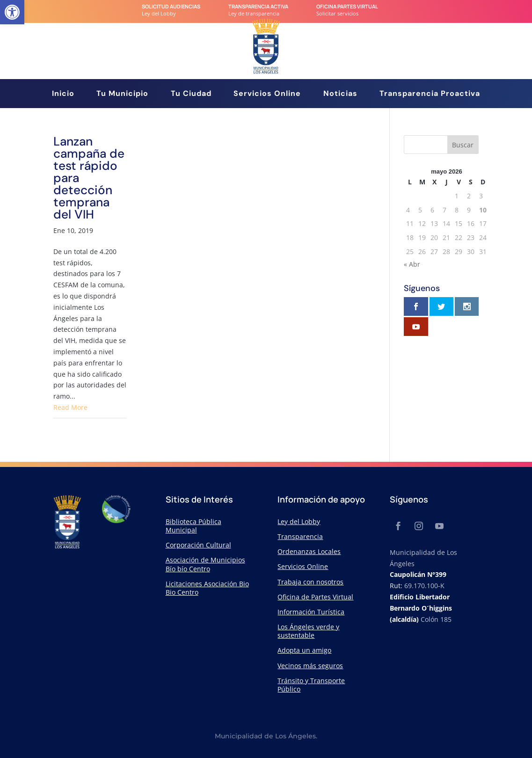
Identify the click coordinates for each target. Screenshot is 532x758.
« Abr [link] (412, 264)
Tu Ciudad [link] (191, 94)
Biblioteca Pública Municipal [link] (193, 526)
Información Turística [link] (311, 612)
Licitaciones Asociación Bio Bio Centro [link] (207, 588)
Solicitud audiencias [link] (171, 6)
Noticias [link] (340, 94)
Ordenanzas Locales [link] (309, 551)
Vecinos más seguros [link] (310, 666)
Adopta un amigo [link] (304, 650)
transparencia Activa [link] (258, 6)
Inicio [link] (63, 94)
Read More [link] (70, 407)
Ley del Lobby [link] (299, 521)
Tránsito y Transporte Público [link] (311, 685)
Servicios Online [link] (267, 94)
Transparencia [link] (300, 536)
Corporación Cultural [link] (198, 545)
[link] (12, 12)
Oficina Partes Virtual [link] (347, 6)
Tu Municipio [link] (122, 94)
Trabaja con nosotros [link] (310, 582)
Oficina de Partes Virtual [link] (315, 597)
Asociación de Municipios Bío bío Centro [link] (205, 564)
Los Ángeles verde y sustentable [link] (308, 631)
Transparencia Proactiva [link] (430, 94)
